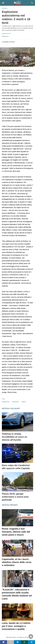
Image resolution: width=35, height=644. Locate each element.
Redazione (5, 36)
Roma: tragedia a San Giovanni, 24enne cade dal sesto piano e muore (16, 532)
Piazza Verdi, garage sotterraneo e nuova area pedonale (15, 497)
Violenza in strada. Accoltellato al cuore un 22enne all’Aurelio (15, 437)
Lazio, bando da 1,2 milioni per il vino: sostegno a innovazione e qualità (16, 626)
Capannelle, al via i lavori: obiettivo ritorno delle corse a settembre (17, 562)
